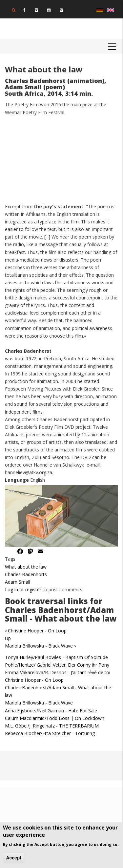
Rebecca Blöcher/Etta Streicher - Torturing (50, 733)
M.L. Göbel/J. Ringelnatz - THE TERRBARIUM (52, 726)
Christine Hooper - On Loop (36, 631)
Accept (14, 858)
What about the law (26, 567)
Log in (11, 589)
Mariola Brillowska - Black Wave (40, 646)
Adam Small (18, 582)
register (33, 589)
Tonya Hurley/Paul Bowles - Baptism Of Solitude (56, 657)
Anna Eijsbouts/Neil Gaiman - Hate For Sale (51, 711)
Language (17, 480)
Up (8, 638)
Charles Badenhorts (26, 574)
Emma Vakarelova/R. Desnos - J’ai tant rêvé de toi (58, 672)
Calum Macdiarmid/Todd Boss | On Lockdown (55, 718)
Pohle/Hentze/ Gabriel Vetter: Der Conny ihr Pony (57, 665)
